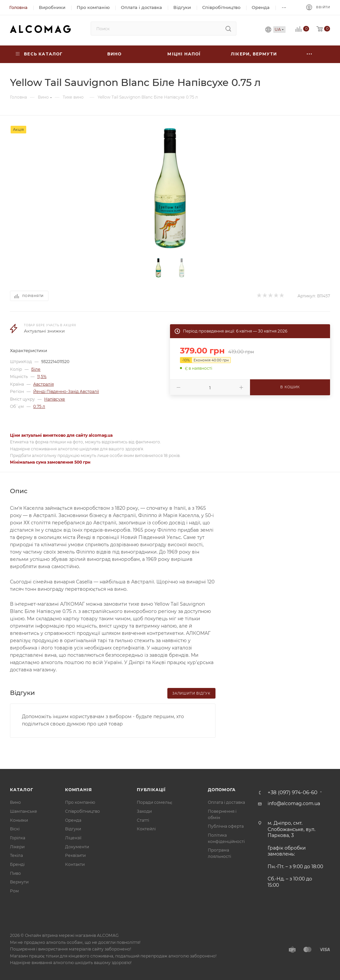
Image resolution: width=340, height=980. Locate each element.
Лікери (17, 847)
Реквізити (75, 855)
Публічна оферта (226, 826)
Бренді (17, 864)
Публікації (151, 790)
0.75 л (39, 406)
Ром (14, 891)
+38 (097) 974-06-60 (293, 793)
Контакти (75, 864)
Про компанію (80, 802)
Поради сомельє (155, 802)
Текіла (16, 855)
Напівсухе (55, 399)
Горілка (18, 838)
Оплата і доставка (226, 802)
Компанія (78, 790)
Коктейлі (146, 829)
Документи (77, 847)
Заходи (144, 811)
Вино (15, 802)
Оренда (73, 820)
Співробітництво (83, 811)
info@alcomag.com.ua (294, 803)
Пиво (15, 873)
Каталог (22, 790)
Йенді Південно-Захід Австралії (66, 391)
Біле (36, 369)
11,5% (42, 377)
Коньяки (19, 820)
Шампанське (24, 811)
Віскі (15, 829)
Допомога (222, 790)
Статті (143, 820)
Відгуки (73, 829)
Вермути (19, 882)
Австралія (43, 384)
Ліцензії (73, 838)
